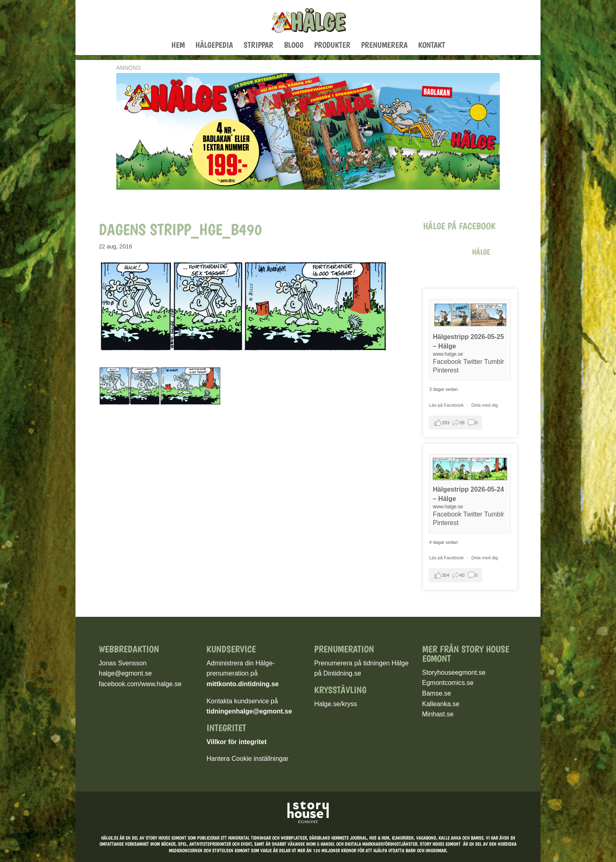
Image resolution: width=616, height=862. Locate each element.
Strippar (258, 46)
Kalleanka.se (441, 704)
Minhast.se (438, 714)
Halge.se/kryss (336, 704)
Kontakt (432, 46)
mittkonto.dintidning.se (243, 684)
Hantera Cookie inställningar (247, 759)
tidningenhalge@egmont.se (249, 711)
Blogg (294, 46)
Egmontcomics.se (448, 683)
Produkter (332, 46)
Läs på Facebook (447, 405)
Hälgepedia (214, 46)
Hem (178, 46)
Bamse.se (437, 693)
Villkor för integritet (236, 742)
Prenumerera (384, 46)
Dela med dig (485, 405)
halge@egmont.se (125, 673)
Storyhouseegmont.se (454, 673)
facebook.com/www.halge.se (140, 684)
